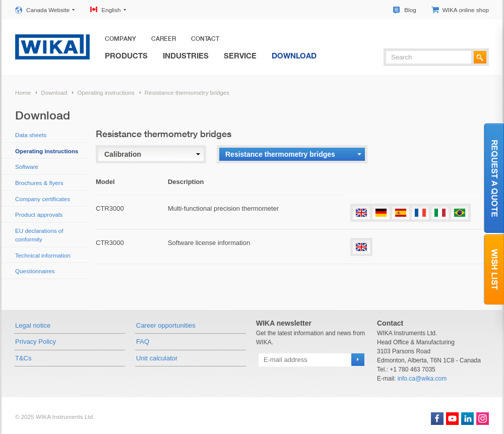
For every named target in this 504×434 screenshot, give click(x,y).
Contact (205, 39)
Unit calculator (157, 358)
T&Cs (23, 358)
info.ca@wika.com (422, 379)
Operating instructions (106, 92)
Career (164, 39)
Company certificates (43, 199)
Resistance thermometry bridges (187, 92)
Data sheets (31, 135)
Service (240, 55)
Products (126, 55)
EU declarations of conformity (39, 235)
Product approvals (39, 214)
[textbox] (429, 57)
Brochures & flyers (39, 183)
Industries (186, 55)
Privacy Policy (36, 342)
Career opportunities (166, 325)
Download (294, 55)
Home (23, 92)
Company (120, 39)
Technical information (43, 255)
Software (27, 167)
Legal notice (33, 325)
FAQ (143, 342)
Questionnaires (35, 271)
